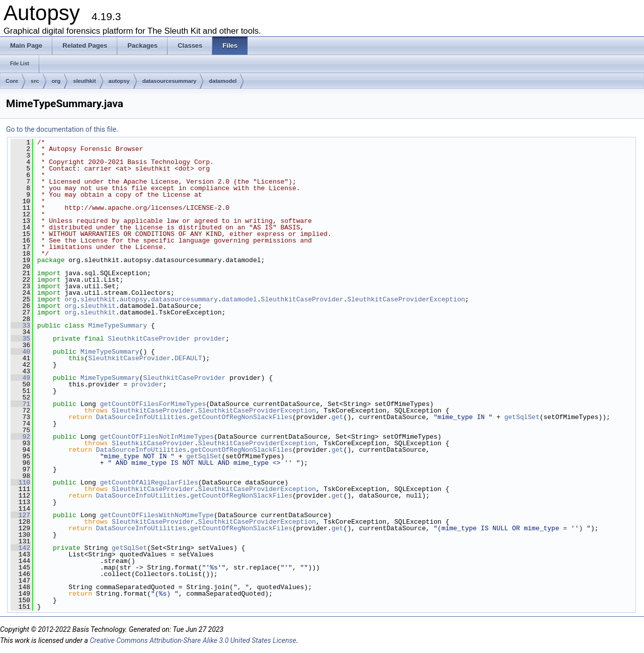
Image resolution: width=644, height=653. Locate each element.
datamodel (223, 81)
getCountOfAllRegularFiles (149, 482)
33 (20, 325)
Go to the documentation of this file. (62, 129)
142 (20, 548)
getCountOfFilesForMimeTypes (153, 404)
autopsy (119, 81)
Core (12, 81)
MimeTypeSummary (117, 325)
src (35, 81)
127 (20, 515)
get (337, 417)
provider (210, 339)
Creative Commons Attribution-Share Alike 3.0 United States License (193, 640)
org (56, 81)
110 (20, 482)
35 (20, 339)
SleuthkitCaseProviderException (406, 299)
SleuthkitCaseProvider (302, 299)
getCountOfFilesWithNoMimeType (157, 515)
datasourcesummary (170, 81)
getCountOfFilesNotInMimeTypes (157, 437)
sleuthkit (84, 81)
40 (20, 352)
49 (20, 378)
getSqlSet (522, 417)
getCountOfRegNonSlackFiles (241, 417)
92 (20, 437)
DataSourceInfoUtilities (141, 417)
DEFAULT (188, 358)
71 (20, 404)
